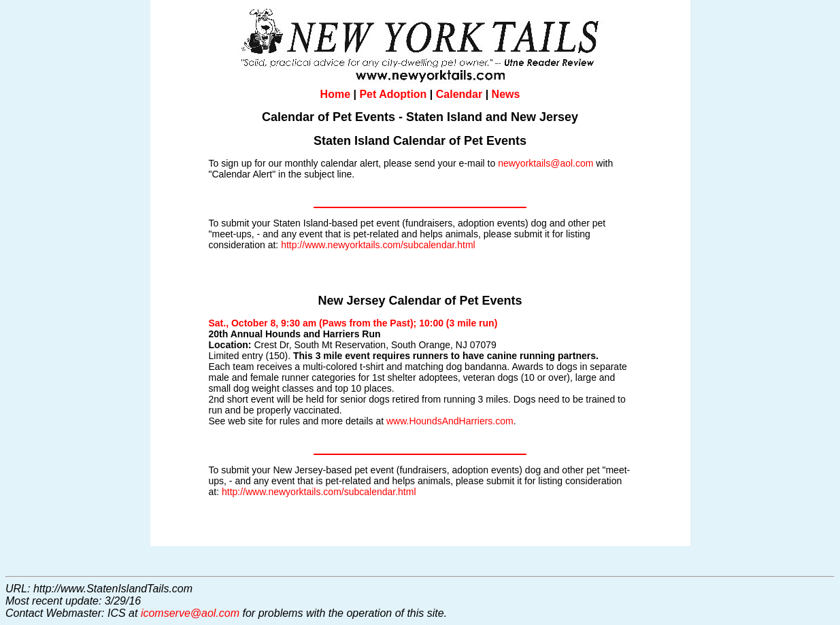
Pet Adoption (393, 94)
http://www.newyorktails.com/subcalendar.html (378, 245)
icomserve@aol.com (190, 613)
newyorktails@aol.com (545, 163)
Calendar (459, 94)
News (506, 94)
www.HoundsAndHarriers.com (450, 421)
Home (335, 94)
